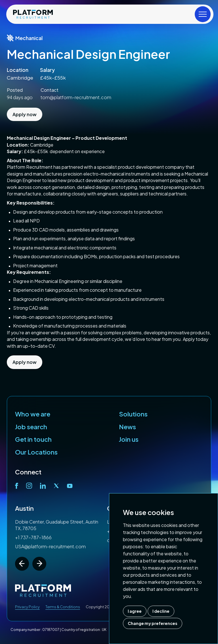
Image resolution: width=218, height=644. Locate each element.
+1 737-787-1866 (33, 537)
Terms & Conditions (63, 607)
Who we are (33, 414)
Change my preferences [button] (153, 623)
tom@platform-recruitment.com (76, 97)
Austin (24, 508)
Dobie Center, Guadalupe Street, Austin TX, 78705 (57, 525)
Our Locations (36, 452)
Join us (129, 439)
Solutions (133, 414)
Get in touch (33, 439)
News (127, 427)
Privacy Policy (27, 607)
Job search (31, 427)
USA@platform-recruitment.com (50, 546)
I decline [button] (161, 611)
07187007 (51, 630)
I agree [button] (135, 611)
